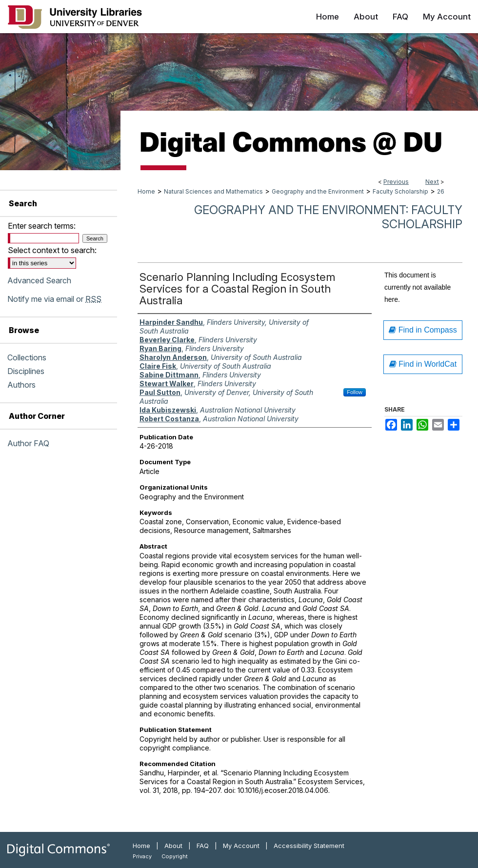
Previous (396, 182)
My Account (241, 846)
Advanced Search (39, 280)
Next (432, 182)
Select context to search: (52, 250)
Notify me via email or (54, 299)
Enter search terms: (42, 226)
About (173, 846)
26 (441, 191)
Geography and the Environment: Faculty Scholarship (328, 217)
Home (146, 191)
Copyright (175, 856)
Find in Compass (423, 330)
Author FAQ (28, 443)
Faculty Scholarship (400, 191)
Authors (21, 385)
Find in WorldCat (423, 364)
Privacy (142, 856)
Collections (27, 357)
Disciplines (26, 371)
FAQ (203, 846)
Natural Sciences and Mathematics (213, 191)
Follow (355, 392)
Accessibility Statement (309, 846)
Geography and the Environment (318, 191)
